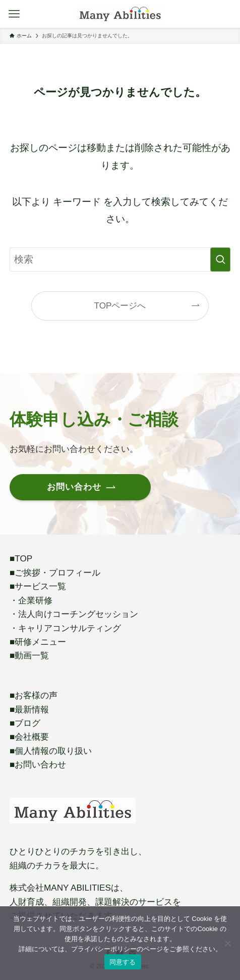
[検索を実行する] (220, 260)
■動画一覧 (29, 655)
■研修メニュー (38, 642)
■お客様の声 (34, 695)
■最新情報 (29, 709)
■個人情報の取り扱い (51, 751)
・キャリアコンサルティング (65, 628)
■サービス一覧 (38, 586)
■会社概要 (29, 737)
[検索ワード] (120, 260)
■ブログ (25, 723)
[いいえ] (227, 943)
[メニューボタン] (14, 14)
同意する (123, 962)
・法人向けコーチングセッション (74, 614)
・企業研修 (31, 600)
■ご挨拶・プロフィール (55, 573)
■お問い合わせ (38, 764)
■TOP (21, 558)
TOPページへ (120, 305)
